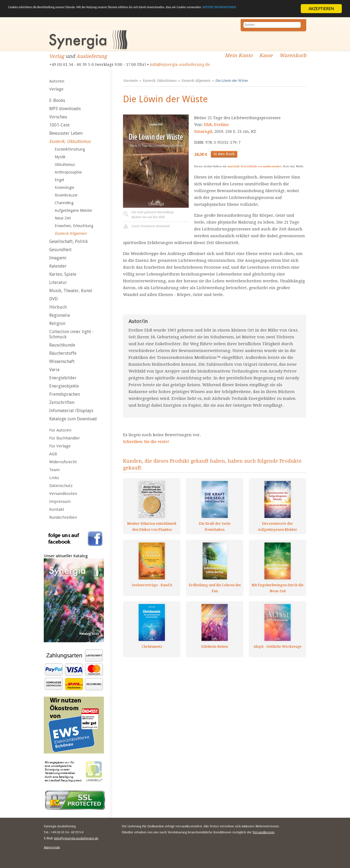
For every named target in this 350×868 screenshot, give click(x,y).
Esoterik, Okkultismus (70, 141)
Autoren (57, 81)
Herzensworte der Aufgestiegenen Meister (278, 527)
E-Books (57, 100)
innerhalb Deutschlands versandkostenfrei (254, 166)
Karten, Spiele (63, 274)
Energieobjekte (64, 386)
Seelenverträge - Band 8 (152, 585)
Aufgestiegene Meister (73, 210)
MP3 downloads (65, 109)
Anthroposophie (68, 172)
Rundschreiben (63, 517)
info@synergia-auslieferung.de (180, 64)
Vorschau (58, 117)
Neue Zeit (63, 218)
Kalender (58, 266)
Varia (54, 370)
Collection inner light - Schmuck (72, 334)
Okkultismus (65, 165)
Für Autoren (60, 430)
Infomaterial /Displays (71, 411)
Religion (57, 323)
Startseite (130, 81)
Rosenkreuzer (66, 195)
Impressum (60, 502)
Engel (59, 180)
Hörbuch (58, 307)
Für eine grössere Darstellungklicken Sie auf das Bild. (152, 215)
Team (54, 470)
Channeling (64, 203)
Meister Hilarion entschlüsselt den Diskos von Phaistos (152, 527)
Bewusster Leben (66, 133)
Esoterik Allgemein (71, 233)
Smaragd (203, 131)
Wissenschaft (62, 361)
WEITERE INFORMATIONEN (57, 13)
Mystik (60, 157)
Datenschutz (61, 486)
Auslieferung (92, 56)
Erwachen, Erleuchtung (74, 226)
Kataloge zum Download (73, 419)
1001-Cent (59, 125)
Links (54, 478)
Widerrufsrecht (63, 462)
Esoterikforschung (70, 149)
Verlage (56, 89)
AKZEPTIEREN (321, 9)
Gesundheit (60, 250)
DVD (53, 299)
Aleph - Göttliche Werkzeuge (278, 646)
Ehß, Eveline (216, 125)
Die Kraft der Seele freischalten (215, 527)
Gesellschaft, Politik (68, 241)
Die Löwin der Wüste (231, 81)
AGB (53, 454)
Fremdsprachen (65, 394)
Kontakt (57, 509)
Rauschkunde (62, 345)
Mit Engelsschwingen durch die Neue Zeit (278, 588)
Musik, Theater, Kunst (71, 291)
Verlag (57, 56)
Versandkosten (63, 494)
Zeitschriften (62, 402)
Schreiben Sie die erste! (146, 442)
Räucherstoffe (63, 353)
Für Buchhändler (65, 438)
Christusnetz (152, 646)
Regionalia (59, 315)
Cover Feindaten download (150, 226)
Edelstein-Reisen (215, 646)
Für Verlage (60, 446)
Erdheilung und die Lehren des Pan (215, 588)
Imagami (58, 258)
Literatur (58, 282)
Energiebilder (63, 378)
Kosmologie (64, 187)
